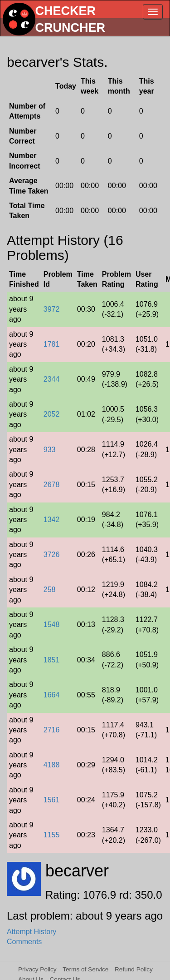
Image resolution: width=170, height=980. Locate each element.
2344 (52, 379)
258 (50, 589)
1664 (52, 695)
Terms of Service (85, 969)
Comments (24, 942)
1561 (52, 800)
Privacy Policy (37, 969)
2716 (52, 730)
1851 (52, 660)
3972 (52, 309)
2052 (52, 414)
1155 (52, 835)
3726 (52, 555)
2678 (52, 485)
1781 (52, 344)
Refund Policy (134, 969)
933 (50, 450)
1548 (52, 624)
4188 (52, 765)
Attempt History (32, 932)
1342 (52, 520)
